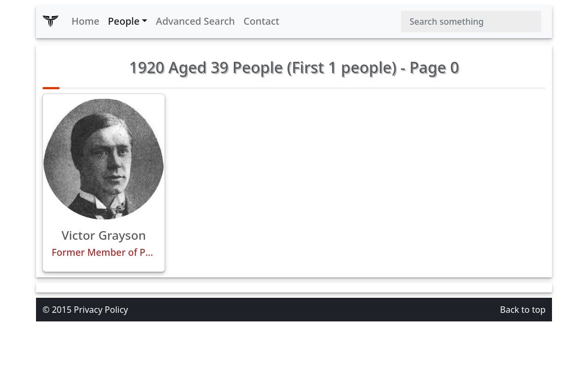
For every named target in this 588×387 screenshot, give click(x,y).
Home (85, 21)
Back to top (523, 310)
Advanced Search (195, 21)
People (124, 21)
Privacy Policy (101, 310)
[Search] (471, 21)
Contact (261, 21)
